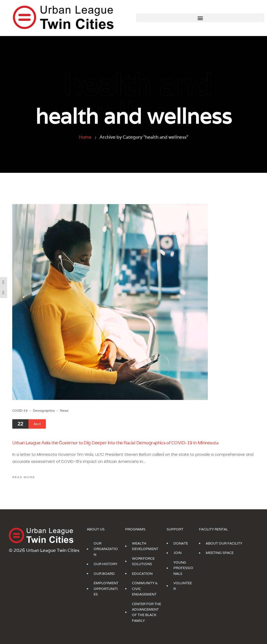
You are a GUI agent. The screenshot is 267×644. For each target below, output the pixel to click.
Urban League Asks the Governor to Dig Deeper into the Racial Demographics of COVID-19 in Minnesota (115, 443)
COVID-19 (20, 410)
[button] (200, 18)
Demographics (44, 410)
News (64, 410)
